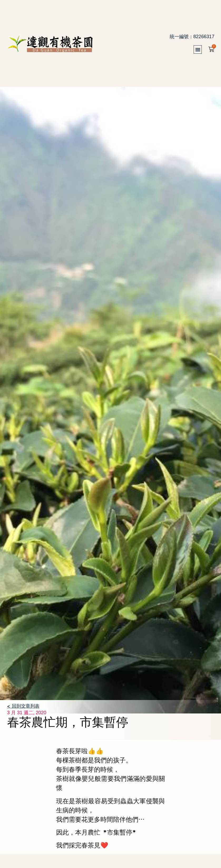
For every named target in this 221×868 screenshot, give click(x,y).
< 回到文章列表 (23, 706)
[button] (200, 49)
